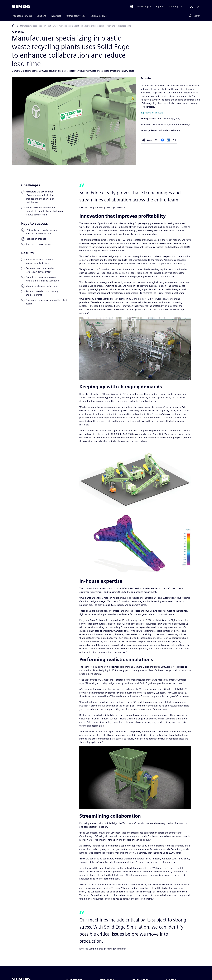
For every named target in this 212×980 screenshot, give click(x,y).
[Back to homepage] (14, 26)
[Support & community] (169, 6)
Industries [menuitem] (56, 16)
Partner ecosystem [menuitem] (75, 16)
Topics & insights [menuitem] (98, 16)
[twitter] (156, 140)
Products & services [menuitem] (22, 16)
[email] (174, 140)
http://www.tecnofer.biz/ (152, 113)
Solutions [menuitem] (41, 16)
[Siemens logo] (21, 6)
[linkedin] (168, 140)
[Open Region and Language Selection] (140, 6)
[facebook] (162, 140)
